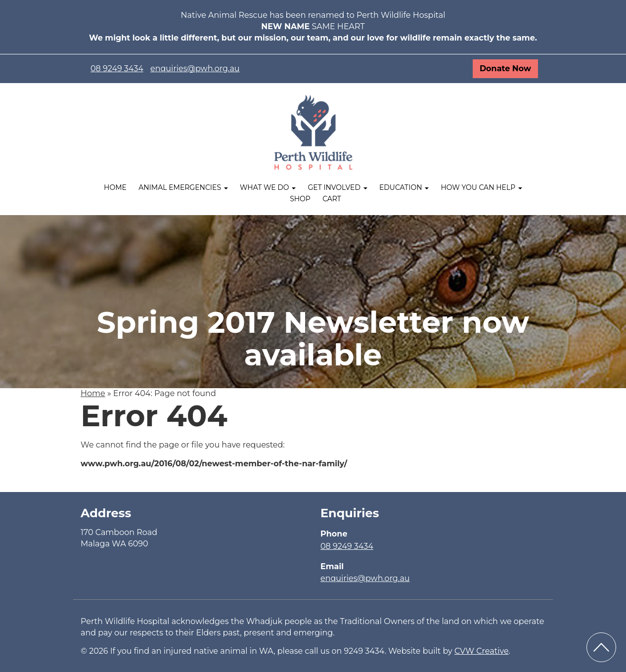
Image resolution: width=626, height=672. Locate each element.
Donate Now (505, 68)
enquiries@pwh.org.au (195, 68)
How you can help (481, 187)
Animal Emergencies (183, 187)
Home (115, 187)
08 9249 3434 (117, 68)
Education (404, 187)
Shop (300, 199)
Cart (332, 199)
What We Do (268, 187)
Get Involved (337, 187)
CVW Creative (482, 651)
